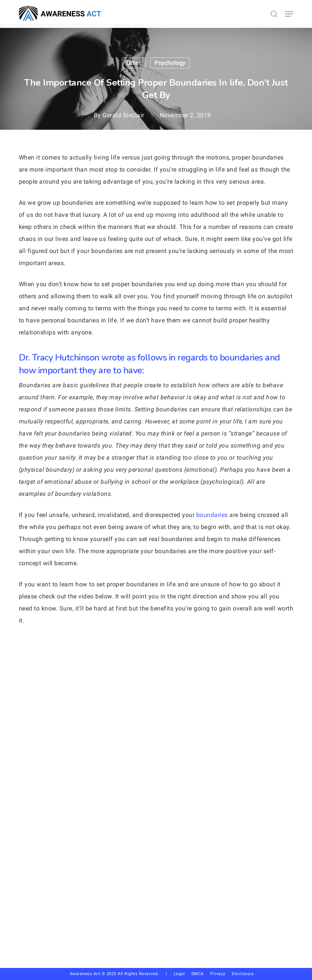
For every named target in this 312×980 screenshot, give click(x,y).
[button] (289, 14)
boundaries (212, 515)
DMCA (198, 974)
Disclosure (243, 974)
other (134, 63)
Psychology (170, 63)
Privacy (221, 974)
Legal (179, 974)
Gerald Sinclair (123, 115)
